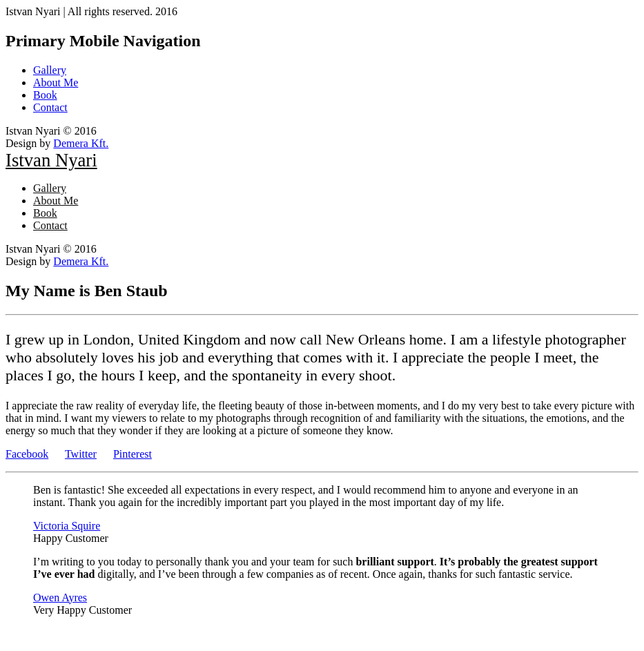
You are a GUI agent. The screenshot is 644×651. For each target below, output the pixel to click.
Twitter (81, 454)
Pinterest (133, 454)
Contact (50, 107)
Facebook (27, 454)
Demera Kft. (81, 143)
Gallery (50, 70)
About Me (56, 82)
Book (45, 95)
